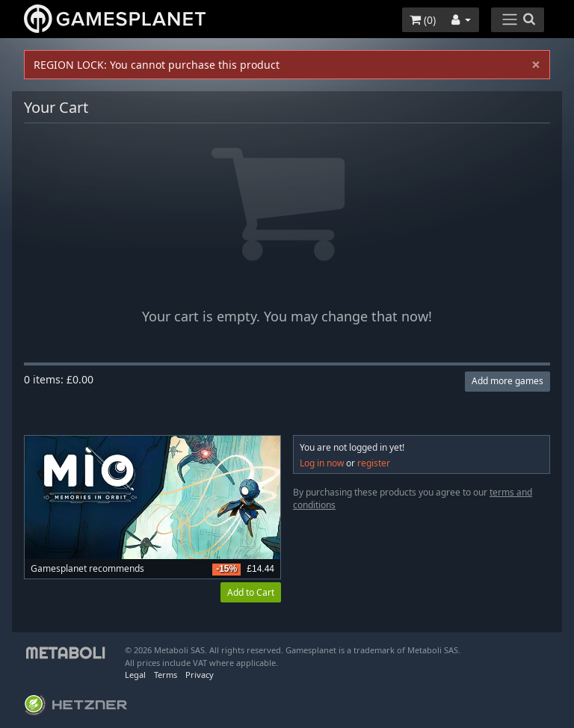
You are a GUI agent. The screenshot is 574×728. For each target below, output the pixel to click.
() (423, 20)
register (374, 463)
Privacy (200, 675)
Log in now (322, 463)
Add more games (507, 381)
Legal (135, 675)
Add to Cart (251, 592)
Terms (166, 675)
